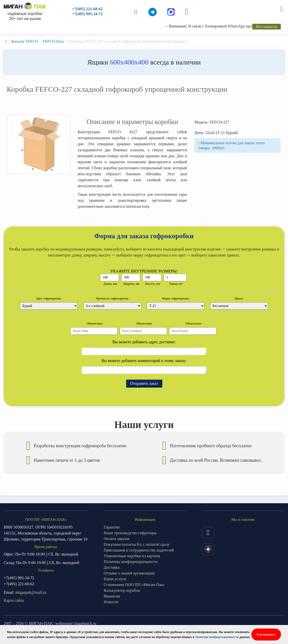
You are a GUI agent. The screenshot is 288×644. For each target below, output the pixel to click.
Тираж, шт (176, 284)
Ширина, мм (132, 284)
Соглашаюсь (266, 634)
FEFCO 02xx (53, 41)
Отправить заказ (144, 383)
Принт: (239, 298)
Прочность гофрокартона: (112, 298)
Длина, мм (110, 284)
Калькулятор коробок (122, 590)
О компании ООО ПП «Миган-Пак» (134, 585)
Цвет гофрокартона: (49, 298)
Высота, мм (153, 284)
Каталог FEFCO (25, 41)
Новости (111, 602)
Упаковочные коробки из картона (132, 556)
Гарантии (112, 527)
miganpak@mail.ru (31, 592)
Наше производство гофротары (130, 533)
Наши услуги (115, 579)
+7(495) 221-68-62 (87, 9)
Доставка (112, 567)
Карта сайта (14, 600)
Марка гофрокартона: (176, 298)
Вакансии (112, 596)
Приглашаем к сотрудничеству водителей (139, 550)
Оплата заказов (117, 539)
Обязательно (95, 323)
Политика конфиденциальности (131, 562)
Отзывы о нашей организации (129, 573)
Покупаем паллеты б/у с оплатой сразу (137, 544)
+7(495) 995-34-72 (87, 14)
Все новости (267, 27)
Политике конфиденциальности (217, 637)
